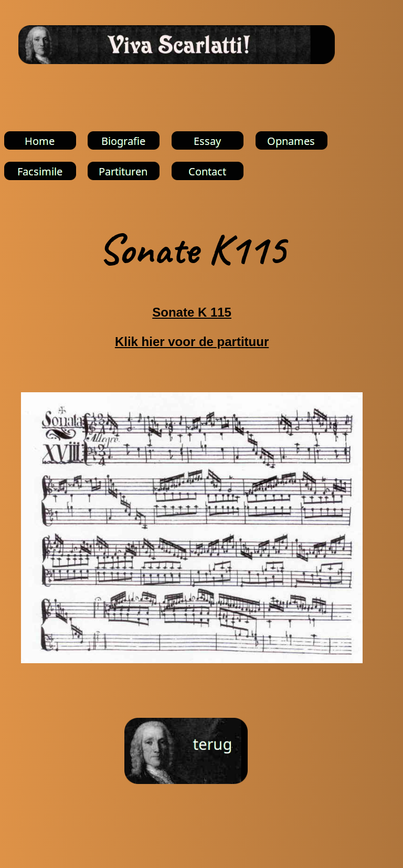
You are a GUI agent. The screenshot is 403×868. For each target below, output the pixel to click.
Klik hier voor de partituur (192, 342)
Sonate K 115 (192, 312)
